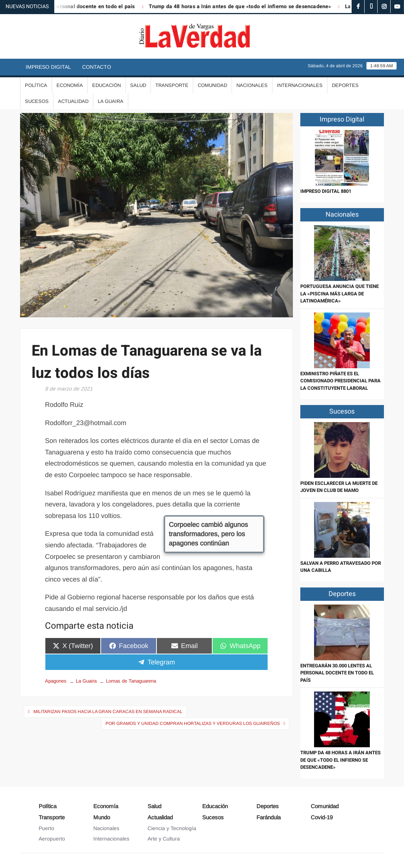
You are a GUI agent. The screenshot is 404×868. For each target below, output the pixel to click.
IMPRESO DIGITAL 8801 (326, 191)
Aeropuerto (52, 839)
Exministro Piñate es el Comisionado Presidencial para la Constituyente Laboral (340, 381)
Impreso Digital (48, 67)
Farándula (269, 817)
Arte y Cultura (164, 839)
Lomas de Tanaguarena (131, 681)
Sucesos (37, 101)
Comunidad (212, 85)
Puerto (46, 828)
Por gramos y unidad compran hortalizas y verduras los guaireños (193, 723)
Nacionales (252, 85)
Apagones (56, 681)
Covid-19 (322, 817)
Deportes (345, 85)
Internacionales (300, 85)
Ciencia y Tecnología (172, 828)
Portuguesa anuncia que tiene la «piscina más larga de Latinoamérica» (340, 294)
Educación (106, 85)
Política (36, 85)
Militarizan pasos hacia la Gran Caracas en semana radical (108, 712)
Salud (138, 85)
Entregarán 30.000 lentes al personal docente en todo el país (337, 673)
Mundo (102, 817)
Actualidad (73, 101)
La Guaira (111, 101)
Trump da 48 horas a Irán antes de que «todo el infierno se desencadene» (245, 7)
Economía (70, 85)
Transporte (172, 85)
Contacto (97, 67)
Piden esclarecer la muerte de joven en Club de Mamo (339, 487)
